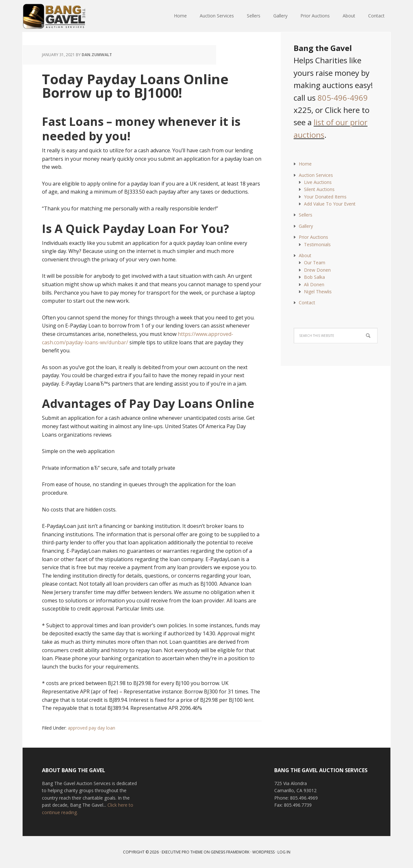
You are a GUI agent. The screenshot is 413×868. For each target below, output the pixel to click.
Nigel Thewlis (318, 292)
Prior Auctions (313, 237)
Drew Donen (317, 270)
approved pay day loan (91, 728)
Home (305, 164)
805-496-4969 (343, 98)
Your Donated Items (325, 197)
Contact (307, 303)
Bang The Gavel (65, 16)
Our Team (315, 262)
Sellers (306, 215)
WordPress (263, 852)
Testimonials (317, 244)
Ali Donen (314, 284)
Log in (284, 852)
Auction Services (316, 175)
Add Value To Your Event (330, 204)
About (305, 255)
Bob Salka (314, 277)
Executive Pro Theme (182, 852)
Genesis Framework (230, 852)
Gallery (306, 226)
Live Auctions (318, 182)
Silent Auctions (319, 189)
